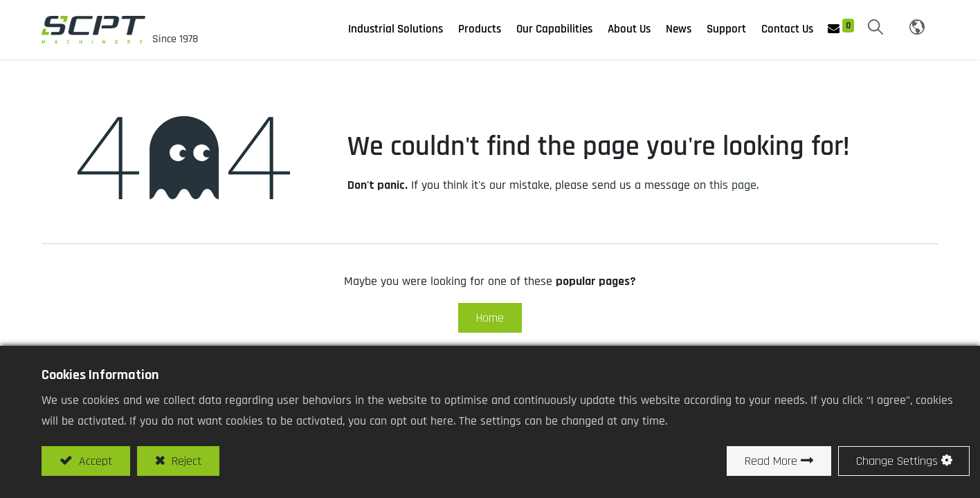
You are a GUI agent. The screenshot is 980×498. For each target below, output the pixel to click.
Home (490, 318)
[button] (875, 28)
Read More (771, 461)
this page (733, 185)
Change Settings (897, 461)
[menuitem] (679, 29)
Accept (94, 461)
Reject (185, 461)
